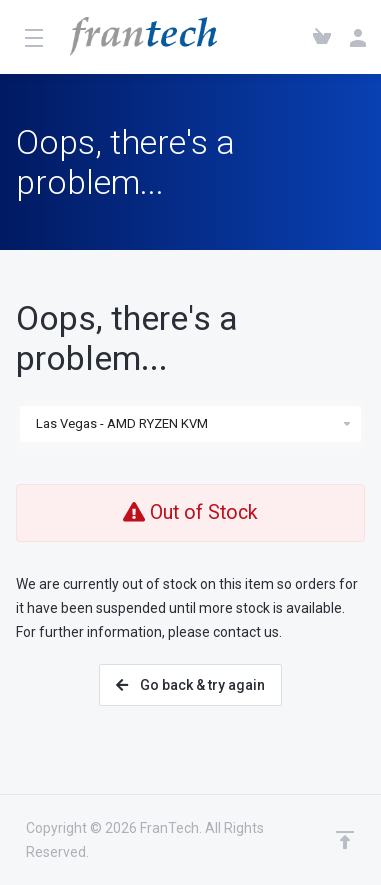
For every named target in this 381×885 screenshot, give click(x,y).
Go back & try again (190, 685)
